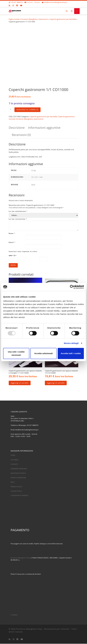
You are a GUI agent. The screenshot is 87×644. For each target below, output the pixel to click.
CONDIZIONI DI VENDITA (19, 496)
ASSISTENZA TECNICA (18, 473)
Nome (12, 233)
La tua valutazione (18, 211)
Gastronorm (43, 19)
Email (12, 243)
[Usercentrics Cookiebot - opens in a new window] (72, 287)
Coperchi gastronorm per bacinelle (63, 19)
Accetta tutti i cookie (71, 353)
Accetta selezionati (43, 353)
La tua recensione (18, 219)
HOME (13, 455)
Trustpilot (14, 615)
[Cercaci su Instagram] (13, 5)
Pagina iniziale (14, 19)
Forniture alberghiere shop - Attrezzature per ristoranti (43, 629)
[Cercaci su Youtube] (21, 5)
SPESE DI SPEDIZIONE (18, 478)
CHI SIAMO (15, 460)
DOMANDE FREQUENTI (19, 469)
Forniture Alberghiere (29, 19)
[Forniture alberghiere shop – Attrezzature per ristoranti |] (15, 11)
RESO (13, 482)
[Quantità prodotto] (11, 110)
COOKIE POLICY (16, 491)
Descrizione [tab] (17, 128)
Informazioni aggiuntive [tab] (44, 128)
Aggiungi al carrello (28, 110)
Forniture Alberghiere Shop (20, 558)
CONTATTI (14, 464)
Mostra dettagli (71, 343)
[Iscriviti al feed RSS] (9, 5)
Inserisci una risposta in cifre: (23, 252)
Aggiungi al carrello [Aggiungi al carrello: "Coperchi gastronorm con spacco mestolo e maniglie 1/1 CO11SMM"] (20, 383)
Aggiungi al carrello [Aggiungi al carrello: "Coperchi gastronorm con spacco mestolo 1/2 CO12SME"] (56, 383)
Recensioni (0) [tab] (21, 135)
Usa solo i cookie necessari (16, 353)
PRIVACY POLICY (16, 487)
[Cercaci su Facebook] (17, 5)
